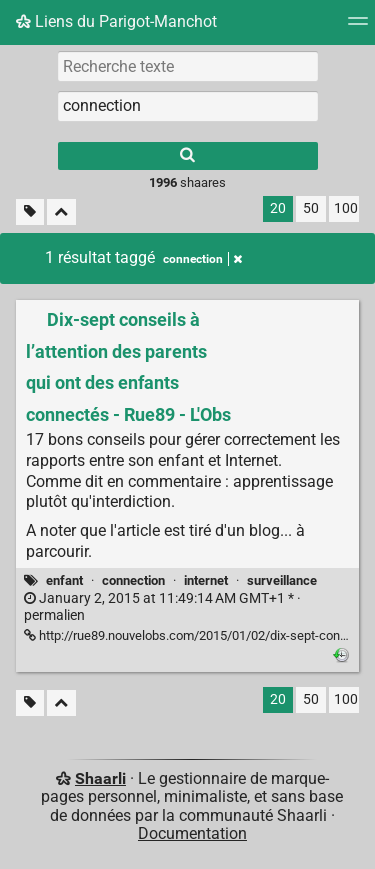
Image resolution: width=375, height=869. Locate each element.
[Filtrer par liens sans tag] (30, 212)
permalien (162, 607)
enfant (64, 580)
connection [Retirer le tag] (202, 259)
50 (311, 208)
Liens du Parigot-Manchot (116, 21)
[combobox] (188, 106)
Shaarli (100, 778)
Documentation (192, 833)
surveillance (282, 580)
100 (346, 208)
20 (278, 208)
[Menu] (358, 27)
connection (133, 580)
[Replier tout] (61, 212)
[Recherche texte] (188, 66)
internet (206, 580)
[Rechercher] (188, 156)
